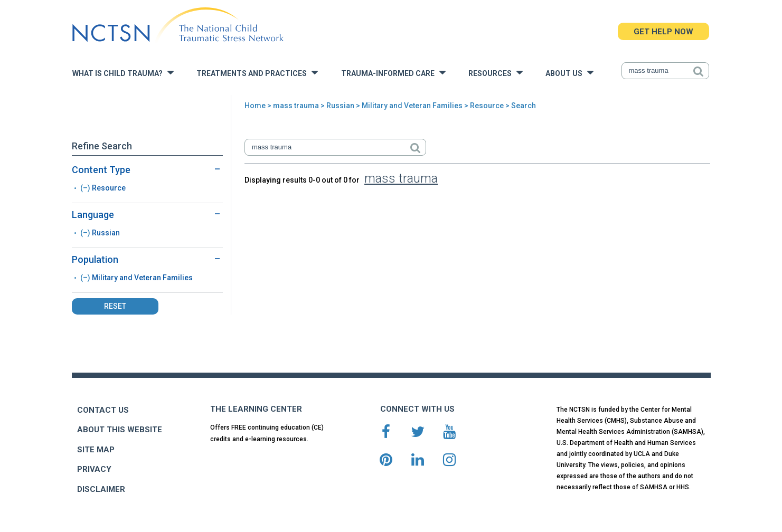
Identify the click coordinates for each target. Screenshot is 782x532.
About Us (569, 73)
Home (255, 106)
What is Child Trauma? (123, 73)
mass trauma (296, 106)
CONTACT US (103, 410)
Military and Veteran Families (412, 106)
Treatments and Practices (257, 73)
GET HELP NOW (663, 32)
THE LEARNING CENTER (256, 409)
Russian (340, 106)
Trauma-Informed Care (393, 73)
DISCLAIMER (101, 489)
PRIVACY (94, 469)
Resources (496, 73)
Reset (115, 306)
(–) (86, 188)
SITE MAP (96, 450)
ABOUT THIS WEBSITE (120, 430)
